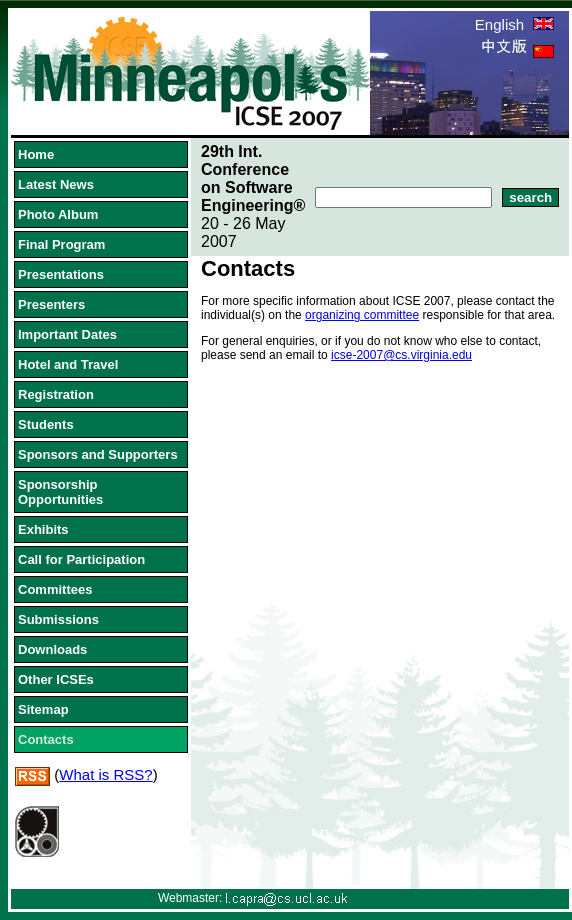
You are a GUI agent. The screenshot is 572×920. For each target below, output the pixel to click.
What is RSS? (105, 774)
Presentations (61, 274)
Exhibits (43, 529)
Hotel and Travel (68, 364)
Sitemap (43, 709)
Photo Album (58, 214)
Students (46, 424)
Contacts (46, 739)
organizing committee (362, 315)
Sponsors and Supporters (98, 454)
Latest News (56, 184)
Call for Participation (81, 559)
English (514, 24)
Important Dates (67, 334)
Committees (55, 589)
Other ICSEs (56, 679)
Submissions (58, 619)
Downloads (52, 649)
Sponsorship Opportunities (60, 492)
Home (36, 154)
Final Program (61, 244)
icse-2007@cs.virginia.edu (401, 355)
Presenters (51, 304)
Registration (56, 394)
